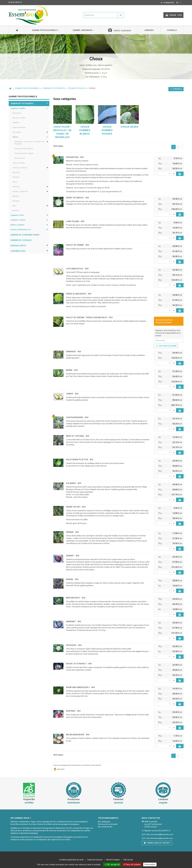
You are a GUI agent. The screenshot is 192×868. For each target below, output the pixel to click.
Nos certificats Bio (105, 827)
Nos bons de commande (108, 824)
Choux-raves (20, 158)
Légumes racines (18, 220)
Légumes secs (18, 251)
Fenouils (16, 177)
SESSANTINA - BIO (75, 157)
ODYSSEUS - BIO (74, 645)
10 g (169, 164)
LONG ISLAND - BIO (75, 221)
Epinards (16, 172)
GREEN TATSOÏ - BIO (76, 507)
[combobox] (100, 15)
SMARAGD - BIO (74, 352)
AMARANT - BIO (74, 622)
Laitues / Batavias (20, 192)
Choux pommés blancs (24, 149)
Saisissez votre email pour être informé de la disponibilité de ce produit (168, 333)
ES (181, 3)
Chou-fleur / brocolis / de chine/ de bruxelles (29, 143)
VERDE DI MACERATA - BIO (79, 294)
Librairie (149, 30)
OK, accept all (112, 864)
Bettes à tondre (19, 118)
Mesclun (16, 210)
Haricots (16, 187)
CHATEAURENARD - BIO (77, 417)
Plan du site (128, 860)
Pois (14, 206)
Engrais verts (18, 246)
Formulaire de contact (157, 843)
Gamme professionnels (46, 30)
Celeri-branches (19, 127)
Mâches (16, 196)
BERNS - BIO (72, 370)
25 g (169, 169)
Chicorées (17, 132)
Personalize (150, 864)
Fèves (15, 182)
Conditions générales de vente (71, 860)
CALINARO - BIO (74, 483)
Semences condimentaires (25, 235)
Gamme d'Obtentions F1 (21, 230)
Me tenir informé (166, 346)
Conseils (172, 30)
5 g (169, 159)
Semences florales (21, 240)
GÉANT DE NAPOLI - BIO (78, 198)
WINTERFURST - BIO (76, 598)
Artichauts (17, 113)
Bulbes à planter (18, 225)
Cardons (16, 123)
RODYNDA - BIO (73, 711)
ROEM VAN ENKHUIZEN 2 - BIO (81, 687)
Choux (15, 137)
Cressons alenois (20, 168)
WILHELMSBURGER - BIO (78, 735)
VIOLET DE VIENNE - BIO (78, 245)
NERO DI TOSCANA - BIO (78, 436)
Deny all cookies (132, 864)
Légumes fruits (17, 215)
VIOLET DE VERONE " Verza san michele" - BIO (89, 317)
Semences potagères (54, 88)
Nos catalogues (104, 822)
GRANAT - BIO (73, 556)
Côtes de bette (19, 163)
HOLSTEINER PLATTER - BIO (80, 460)
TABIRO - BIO (72, 394)
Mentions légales (113, 860)
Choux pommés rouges (24, 153)
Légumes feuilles (77, 88)
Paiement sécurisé (95, 860)
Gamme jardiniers (83, 30)
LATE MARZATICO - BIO (77, 269)
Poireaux (16, 201)
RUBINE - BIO (72, 579)
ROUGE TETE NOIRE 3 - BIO (79, 664)
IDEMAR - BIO (72, 532)
